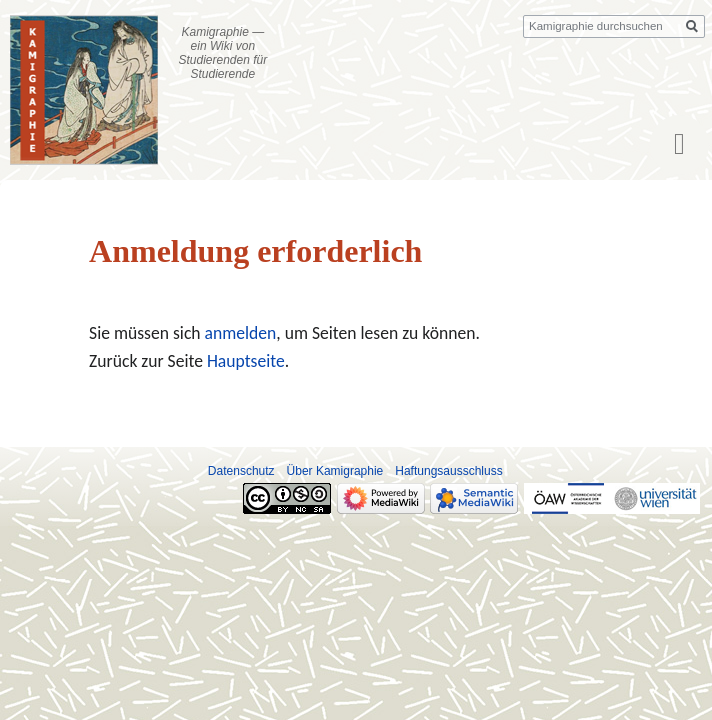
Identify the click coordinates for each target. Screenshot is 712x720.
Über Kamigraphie (335, 471)
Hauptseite (246, 361)
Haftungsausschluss (448, 471)
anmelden (241, 333)
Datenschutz (241, 471)
